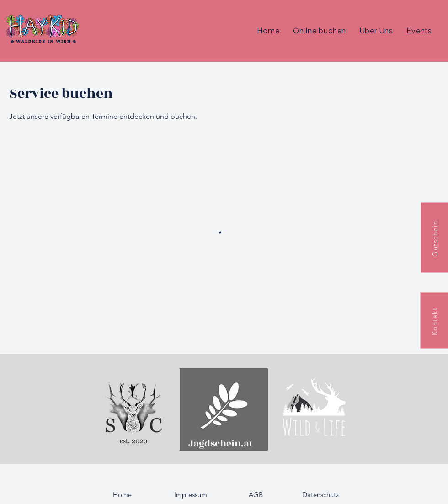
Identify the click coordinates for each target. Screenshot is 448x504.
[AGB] (256, 495)
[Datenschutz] (320, 495)
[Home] (122, 495)
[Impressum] (191, 495)
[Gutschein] (434, 237)
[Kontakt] (434, 321)
